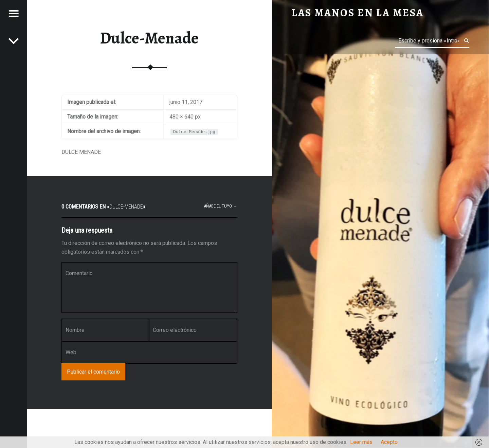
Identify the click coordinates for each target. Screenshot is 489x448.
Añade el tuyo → (221, 206)
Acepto (389, 442)
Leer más (361, 442)
